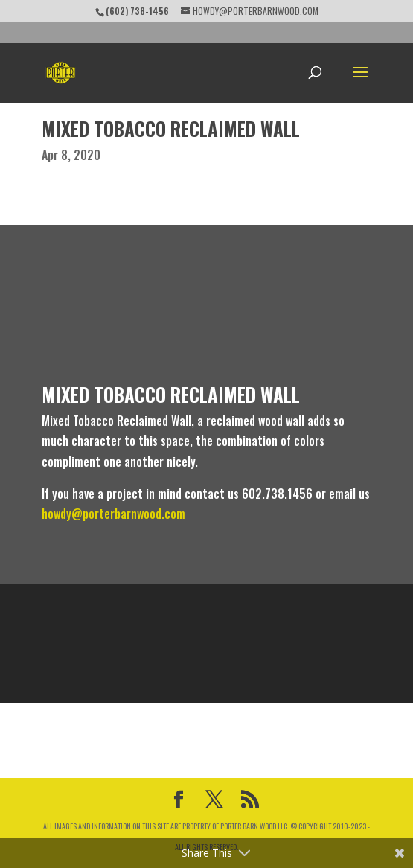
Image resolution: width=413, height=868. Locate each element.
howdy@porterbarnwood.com (115, 514)
